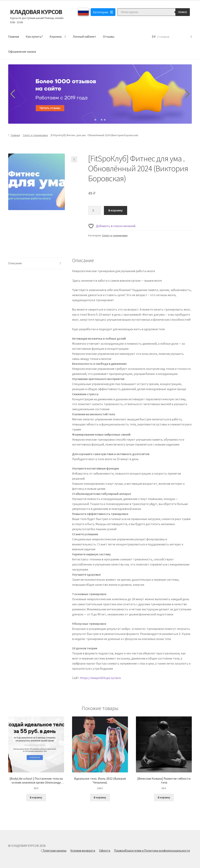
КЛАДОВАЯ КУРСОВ (36, 12)
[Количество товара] (95, 210)
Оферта (105, 850)
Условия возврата (83, 850)
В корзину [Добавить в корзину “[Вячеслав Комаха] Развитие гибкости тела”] (164, 797)
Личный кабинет (84, 36)
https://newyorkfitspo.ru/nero (100, 678)
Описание (15, 263)
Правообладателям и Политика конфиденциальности (152, 850)
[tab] (36, 263)
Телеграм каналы (54, 850)
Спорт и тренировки (35, 135)
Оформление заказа (22, 51)
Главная (14, 36)
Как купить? (34, 36)
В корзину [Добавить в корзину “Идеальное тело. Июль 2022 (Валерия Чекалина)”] (100, 797)
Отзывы (109, 36)
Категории (103, 12)
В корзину (116, 210)
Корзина (56, 36)
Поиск (183, 12)
